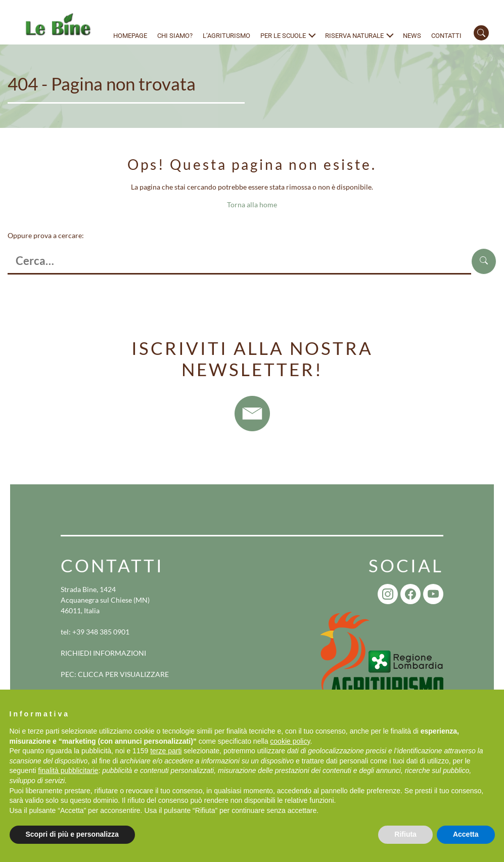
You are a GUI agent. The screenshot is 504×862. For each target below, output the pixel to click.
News (412, 36)
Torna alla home (252, 205)
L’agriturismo (226, 36)
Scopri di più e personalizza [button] (72, 834)
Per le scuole (283, 36)
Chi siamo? (175, 36)
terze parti (166, 751)
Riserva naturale (354, 36)
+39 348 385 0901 (101, 632)
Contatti (446, 36)
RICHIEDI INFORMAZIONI (103, 653)
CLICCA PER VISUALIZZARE (123, 674)
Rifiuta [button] (405, 834)
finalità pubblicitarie (68, 770)
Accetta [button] (466, 834)
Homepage (130, 36)
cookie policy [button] (290, 741)
